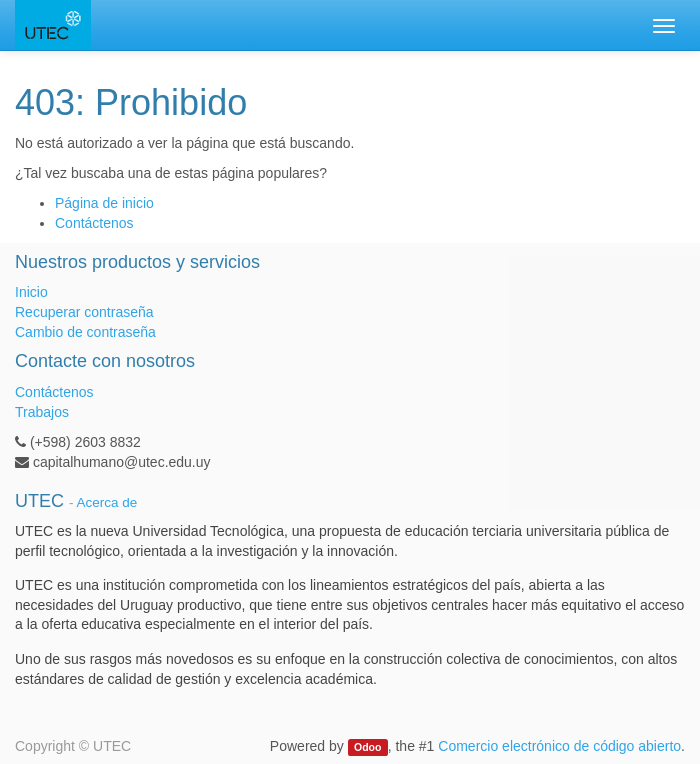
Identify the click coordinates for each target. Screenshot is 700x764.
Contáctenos (94, 223)
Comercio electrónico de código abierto (559, 746)
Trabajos (42, 412)
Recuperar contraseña (84, 312)
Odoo (367, 747)
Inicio (31, 292)
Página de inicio (104, 203)
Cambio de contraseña (85, 332)
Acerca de (107, 502)
